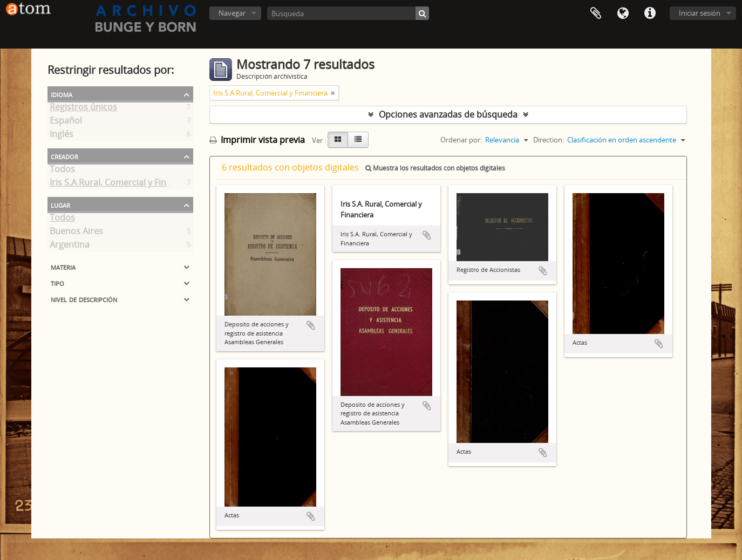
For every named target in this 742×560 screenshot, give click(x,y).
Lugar (60, 204)
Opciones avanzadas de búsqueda (448, 114)
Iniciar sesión (700, 13)
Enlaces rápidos (650, 13)
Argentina (70, 247)
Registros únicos (83, 109)
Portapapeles (596, 13)
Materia (63, 267)
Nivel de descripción (84, 299)
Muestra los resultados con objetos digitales (435, 168)
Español (66, 122)
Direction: (549, 140)
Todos (62, 171)
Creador (64, 156)
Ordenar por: (461, 140)
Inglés (62, 136)
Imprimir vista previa (257, 140)
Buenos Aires (76, 233)
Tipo (57, 283)
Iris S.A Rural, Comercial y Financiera (123, 185)
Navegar (232, 13)
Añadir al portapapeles (311, 325)
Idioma (623, 13)
